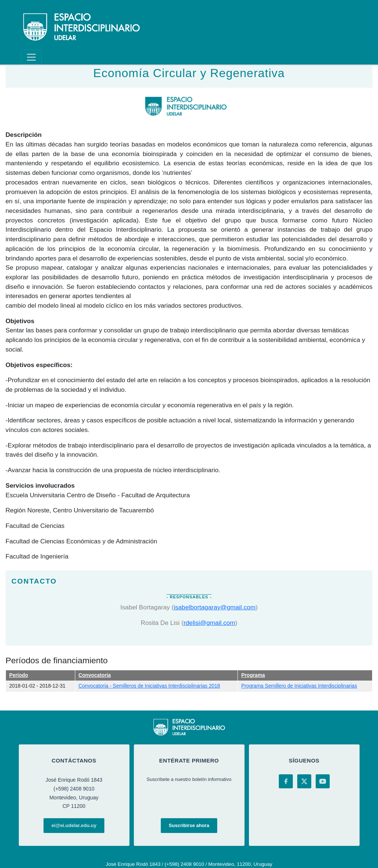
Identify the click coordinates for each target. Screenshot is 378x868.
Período (19, 675)
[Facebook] (286, 781)
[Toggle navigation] (31, 57)
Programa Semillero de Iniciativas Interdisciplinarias (299, 686)
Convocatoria (95, 675)
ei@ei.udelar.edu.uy (74, 825)
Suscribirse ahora (189, 825)
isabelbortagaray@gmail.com (215, 607)
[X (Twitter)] (304, 781)
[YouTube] (323, 781)
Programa (253, 675)
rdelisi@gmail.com (209, 623)
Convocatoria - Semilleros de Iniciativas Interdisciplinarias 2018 (149, 686)
